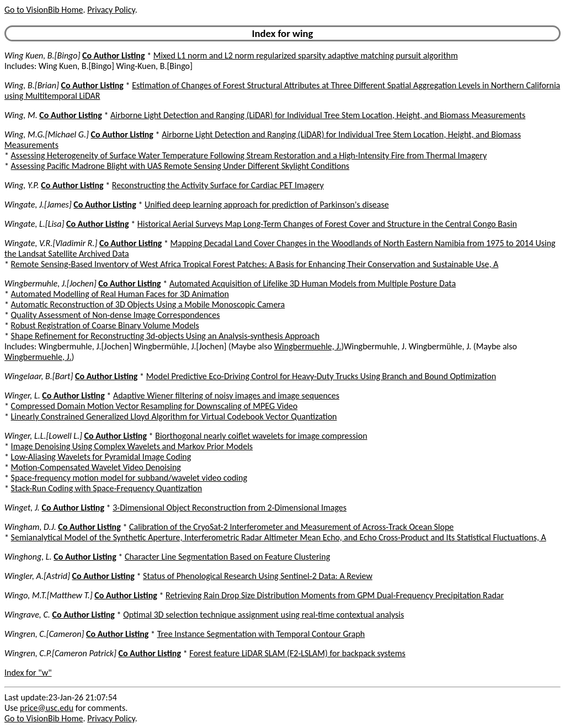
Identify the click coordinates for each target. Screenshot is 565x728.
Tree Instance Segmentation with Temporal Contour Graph (261, 634)
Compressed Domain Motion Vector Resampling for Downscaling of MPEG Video (154, 406)
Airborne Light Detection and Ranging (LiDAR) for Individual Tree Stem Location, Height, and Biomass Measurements (318, 115)
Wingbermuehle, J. (308, 346)
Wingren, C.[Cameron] (44, 634)
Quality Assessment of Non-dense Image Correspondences (116, 315)
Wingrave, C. (27, 615)
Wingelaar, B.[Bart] (39, 376)
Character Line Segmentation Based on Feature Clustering (227, 557)
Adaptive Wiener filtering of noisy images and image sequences (226, 395)
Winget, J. (22, 508)
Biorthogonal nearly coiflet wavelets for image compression (261, 436)
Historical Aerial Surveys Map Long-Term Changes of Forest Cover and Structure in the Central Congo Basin (327, 224)
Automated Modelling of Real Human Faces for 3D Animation (120, 294)
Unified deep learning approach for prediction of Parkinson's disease (267, 204)
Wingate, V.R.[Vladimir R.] (51, 243)
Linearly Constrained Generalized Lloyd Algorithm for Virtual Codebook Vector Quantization (174, 416)
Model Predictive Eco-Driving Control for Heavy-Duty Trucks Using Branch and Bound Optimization (321, 376)
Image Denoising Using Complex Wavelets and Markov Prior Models (132, 446)
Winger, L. (22, 395)
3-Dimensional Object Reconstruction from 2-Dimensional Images (230, 508)
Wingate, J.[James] (38, 204)
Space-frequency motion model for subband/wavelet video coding (129, 478)
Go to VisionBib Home (44, 10)
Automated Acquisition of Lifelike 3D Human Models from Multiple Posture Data (313, 283)
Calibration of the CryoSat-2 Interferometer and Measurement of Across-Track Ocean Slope (291, 527)
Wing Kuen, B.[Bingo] (42, 55)
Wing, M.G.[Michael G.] (47, 134)
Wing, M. (21, 115)
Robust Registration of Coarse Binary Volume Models (105, 325)
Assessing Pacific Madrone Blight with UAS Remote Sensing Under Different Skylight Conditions (180, 166)
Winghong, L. (28, 557)
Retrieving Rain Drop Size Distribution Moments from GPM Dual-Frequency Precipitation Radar (335, 595)
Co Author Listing (113, 55)
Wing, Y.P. (22, 185)
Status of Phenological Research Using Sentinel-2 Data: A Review (258, 576)
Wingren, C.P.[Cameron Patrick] (60, 653)
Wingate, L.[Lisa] (34, 224)
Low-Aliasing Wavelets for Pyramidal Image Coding (101, 457)
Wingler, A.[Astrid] (37, 576)
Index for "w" (28, 673)
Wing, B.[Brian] (32, 85)
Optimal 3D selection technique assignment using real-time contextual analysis (263, 615)
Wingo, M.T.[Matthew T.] (49, 595)
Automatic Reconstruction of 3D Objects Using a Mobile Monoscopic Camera (148, 304)
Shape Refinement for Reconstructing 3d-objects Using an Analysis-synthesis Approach (165, 336)
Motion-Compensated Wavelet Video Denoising (96, 467)
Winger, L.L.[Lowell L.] (43, 436)
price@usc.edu (47, 708)
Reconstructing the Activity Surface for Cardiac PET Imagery (218, 185)
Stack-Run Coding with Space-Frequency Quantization (107, 488)
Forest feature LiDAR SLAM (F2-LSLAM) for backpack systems (297, 653)
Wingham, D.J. (30, 527)
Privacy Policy (111, 10)
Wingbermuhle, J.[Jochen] (50, 283)
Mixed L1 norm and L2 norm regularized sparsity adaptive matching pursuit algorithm (306, 55)
